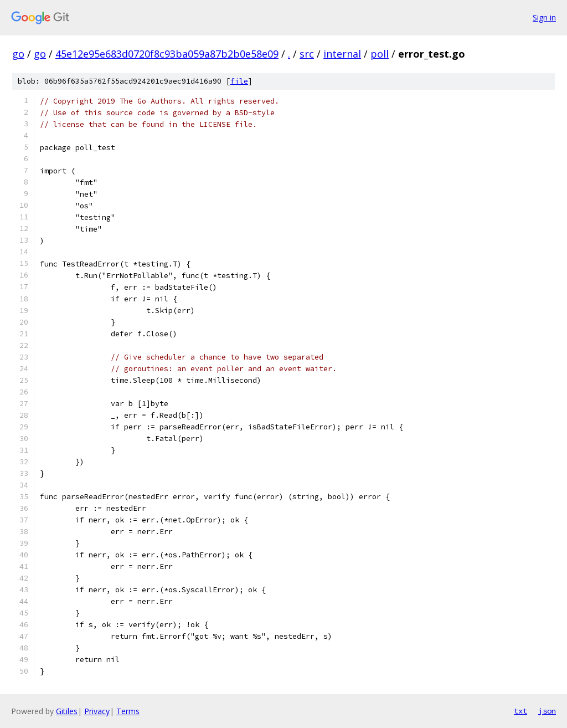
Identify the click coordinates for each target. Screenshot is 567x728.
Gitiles (67, 711)
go (18, 54)
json (547, 711)
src (307, 54)
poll (380, 54)
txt (520, 711)
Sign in (544, 17)
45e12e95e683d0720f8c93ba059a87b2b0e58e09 (167, 54)
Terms (128, 711)
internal (342, 54)
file (239, 81)
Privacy (97, 711)
